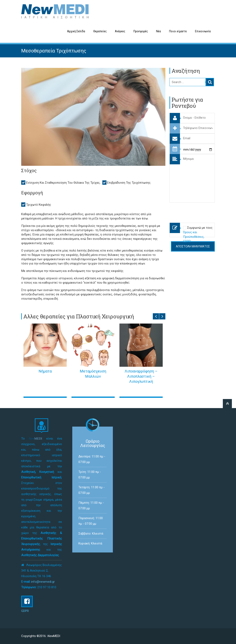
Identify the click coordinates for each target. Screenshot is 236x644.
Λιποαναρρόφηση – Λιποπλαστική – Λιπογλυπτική (141, 376)
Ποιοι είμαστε (178, 31)
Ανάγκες (120, 31)
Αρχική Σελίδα (76, 31)
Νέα (158, 31)
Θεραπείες (100, 31)
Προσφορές (141, 31)
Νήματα (45, 371)
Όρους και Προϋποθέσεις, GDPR (194, 237)
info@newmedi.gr (43, 582)
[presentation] (201, 211)
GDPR (25, 611)
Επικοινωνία (203, 31)
